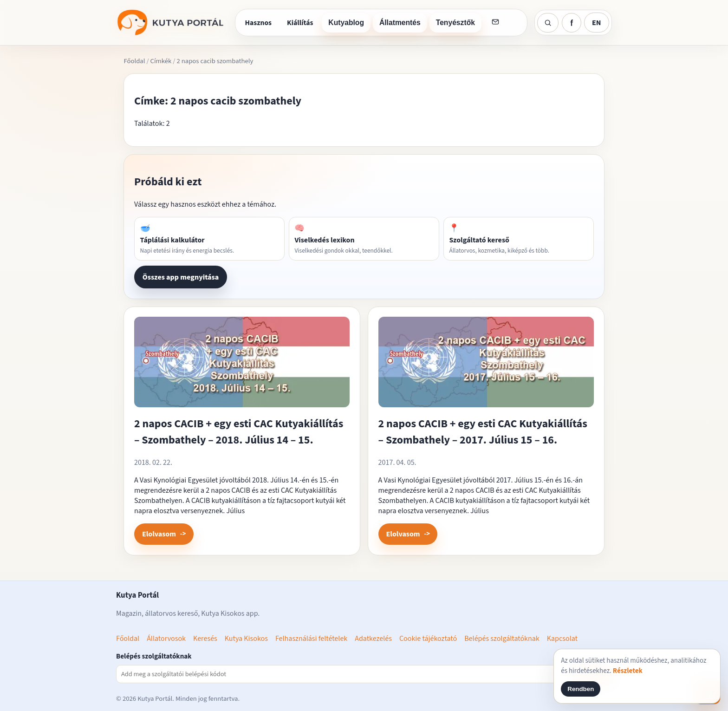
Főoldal (134, 61)
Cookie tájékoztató (428, 639)
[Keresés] (548, 23)
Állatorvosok (166, 639)
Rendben (581, 689)
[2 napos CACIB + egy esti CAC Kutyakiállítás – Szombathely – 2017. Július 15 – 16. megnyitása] (486, 366)
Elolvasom (159, 534)
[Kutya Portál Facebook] (572, 23)
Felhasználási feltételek (311, 639)
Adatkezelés (373, 639)
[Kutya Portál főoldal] (172, 23)
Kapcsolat (562, 639)
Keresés (205, 639)
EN (596, 23)
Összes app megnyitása (181, 277)
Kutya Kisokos (246, 639)
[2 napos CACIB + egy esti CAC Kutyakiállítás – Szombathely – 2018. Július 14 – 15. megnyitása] (242, 366)
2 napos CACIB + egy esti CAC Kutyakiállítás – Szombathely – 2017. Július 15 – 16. (483, 432)
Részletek (628, 671)
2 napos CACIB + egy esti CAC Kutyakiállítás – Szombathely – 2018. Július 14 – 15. (239, 432)
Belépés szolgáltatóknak (502, 639)
